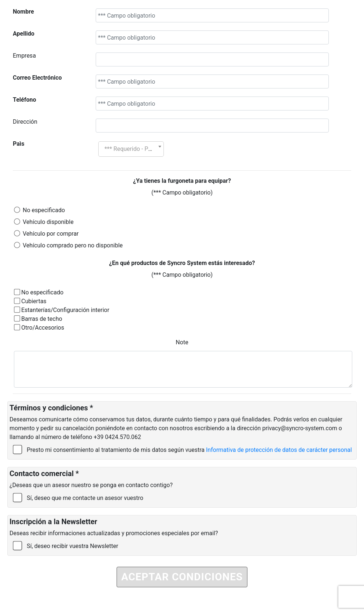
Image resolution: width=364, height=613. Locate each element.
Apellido (24, 34)
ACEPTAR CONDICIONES (182, 577)
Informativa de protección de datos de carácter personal (279, 450)
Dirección (25, 122)
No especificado (44, 210)
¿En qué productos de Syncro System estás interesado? (182, 263)
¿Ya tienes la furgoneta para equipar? (182, 181)
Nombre (23, 12)
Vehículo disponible (48, 222)
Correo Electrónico (37, 78)
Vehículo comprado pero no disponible (73, 245)
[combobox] (131, 149)
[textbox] (131, 149)
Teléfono (24, 100)
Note (182, 342)
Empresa (24, 56)
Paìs (19, 144)
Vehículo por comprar (51, 234)
